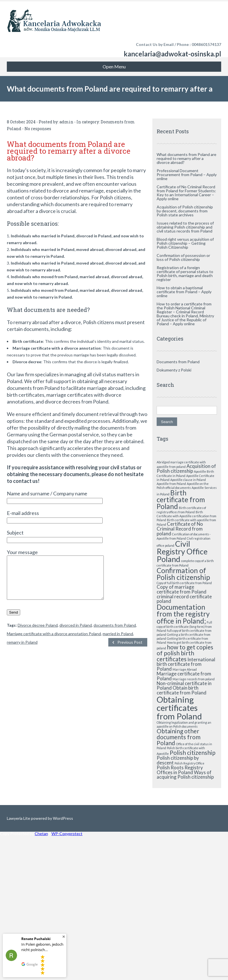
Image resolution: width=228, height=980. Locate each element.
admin (66, 122)
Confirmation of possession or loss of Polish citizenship (183, 257)
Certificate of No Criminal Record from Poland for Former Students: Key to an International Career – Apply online (186, 193)
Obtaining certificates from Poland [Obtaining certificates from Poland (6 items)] (179, 708)
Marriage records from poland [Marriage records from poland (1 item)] (194, 679)
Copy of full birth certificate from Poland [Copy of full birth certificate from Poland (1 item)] (184, 583)
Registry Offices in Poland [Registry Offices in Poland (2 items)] (180, 770)
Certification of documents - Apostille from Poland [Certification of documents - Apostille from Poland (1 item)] (184, 536)
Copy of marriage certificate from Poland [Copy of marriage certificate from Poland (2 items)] (182, 589)
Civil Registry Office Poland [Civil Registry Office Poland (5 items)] (182, 551)
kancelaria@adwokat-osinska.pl (172, 54)
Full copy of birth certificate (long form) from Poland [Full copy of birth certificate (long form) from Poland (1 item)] (184, 626)
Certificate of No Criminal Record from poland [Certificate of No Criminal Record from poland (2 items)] (180, 529)
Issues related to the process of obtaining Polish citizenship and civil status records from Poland (185, 227)
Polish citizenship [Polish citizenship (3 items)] (193, 752)
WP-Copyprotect (67, 834)
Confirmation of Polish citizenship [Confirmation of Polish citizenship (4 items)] (183, 574)
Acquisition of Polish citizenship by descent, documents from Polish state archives (185, 211)
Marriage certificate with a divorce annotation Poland (54, 642)
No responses (38, 129)
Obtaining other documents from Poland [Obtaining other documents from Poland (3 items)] (179, 737)
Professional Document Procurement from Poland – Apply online (187, 175)
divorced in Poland (76, 634)
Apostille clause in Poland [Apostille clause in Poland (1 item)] (188, 480)
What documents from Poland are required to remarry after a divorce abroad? (186, 158)
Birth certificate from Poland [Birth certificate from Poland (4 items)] (181, 500)
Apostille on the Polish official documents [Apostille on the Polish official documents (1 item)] (183, 486)
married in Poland (118, 642)
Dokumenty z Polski (174, 370)
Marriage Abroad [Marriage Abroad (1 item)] (185, 669)
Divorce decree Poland (38, 634)
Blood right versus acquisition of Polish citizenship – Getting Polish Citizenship (185, 243)
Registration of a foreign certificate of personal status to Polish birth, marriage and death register (185, 273)
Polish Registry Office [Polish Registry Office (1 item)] (189, 763)
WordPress (63, 818)
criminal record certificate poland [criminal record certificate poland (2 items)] (184, 599)
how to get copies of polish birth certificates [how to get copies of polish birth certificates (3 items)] (185, 653)
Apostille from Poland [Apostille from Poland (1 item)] (171, 484)
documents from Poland (115, 634)
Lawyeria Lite (19, 818)
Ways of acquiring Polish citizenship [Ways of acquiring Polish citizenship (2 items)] (185, 775)
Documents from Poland (178, 362)
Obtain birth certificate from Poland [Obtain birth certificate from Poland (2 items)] (182, 690)
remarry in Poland (22, 651)
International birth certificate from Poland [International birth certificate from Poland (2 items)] (186, 664)
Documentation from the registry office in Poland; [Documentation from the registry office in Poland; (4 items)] (183, 614)
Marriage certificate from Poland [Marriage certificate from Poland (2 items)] (184, 676)
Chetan (41, 834)
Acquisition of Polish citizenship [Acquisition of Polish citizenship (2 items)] (186, 468)
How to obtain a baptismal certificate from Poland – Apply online (184, 292)
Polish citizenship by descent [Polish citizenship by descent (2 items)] (178, 760)
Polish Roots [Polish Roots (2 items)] (170, 767)
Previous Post (130, 651)
